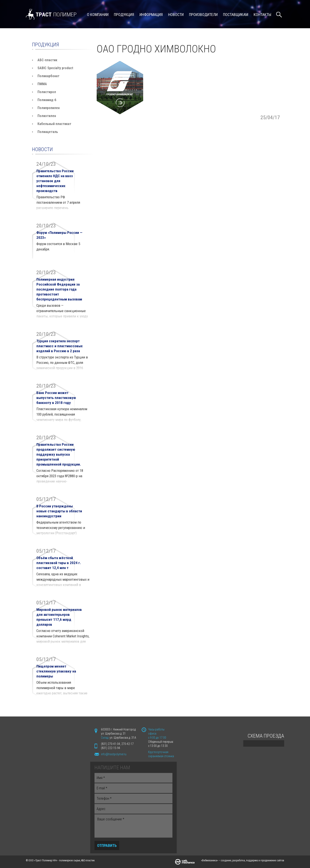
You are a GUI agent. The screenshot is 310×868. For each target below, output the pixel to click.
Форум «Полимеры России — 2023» (59, 235)
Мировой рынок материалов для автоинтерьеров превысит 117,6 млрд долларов (59, 617)
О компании (98, 15)
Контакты (262, 15)
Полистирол (47, 92)
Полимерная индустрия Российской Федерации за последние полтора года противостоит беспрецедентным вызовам (59, 289)
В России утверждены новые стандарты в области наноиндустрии (59, 511)
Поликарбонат (48, 76)
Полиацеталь (48, 132)
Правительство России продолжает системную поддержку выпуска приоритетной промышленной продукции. (59, 454)
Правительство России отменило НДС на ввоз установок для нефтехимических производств (55, 181)
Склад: (105, 738)
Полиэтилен (47, 116)
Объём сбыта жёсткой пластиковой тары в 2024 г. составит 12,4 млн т (59, 563)
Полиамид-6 (47, 100)
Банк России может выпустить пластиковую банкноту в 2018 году (56, 398)
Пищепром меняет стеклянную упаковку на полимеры (56, 671)
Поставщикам (236, 15)
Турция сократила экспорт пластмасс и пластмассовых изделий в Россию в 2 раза (60, 346)
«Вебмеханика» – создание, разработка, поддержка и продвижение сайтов (243, 860)
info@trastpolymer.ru (114, 754)
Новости (176, 15)
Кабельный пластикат (54, 124)
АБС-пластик (47, 60)
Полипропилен (49, 108)
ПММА (42, 84)
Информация (151, 15)
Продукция (124, 15)
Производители (203, 15)
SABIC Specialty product (55, 68)
